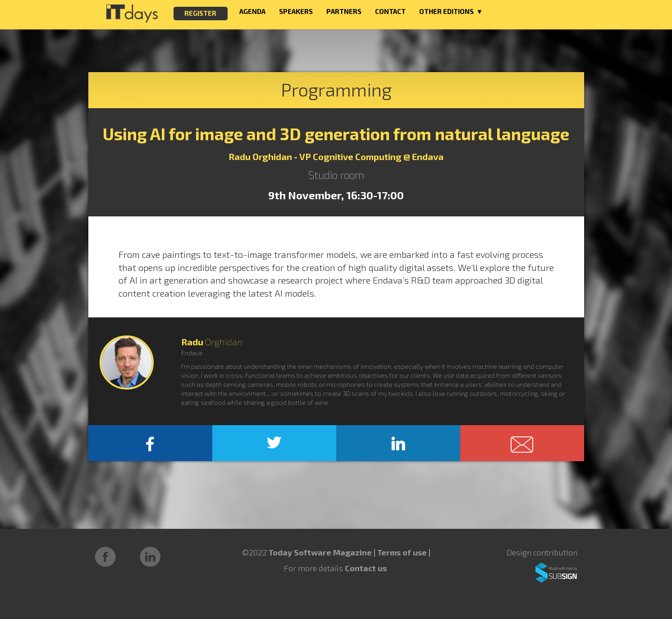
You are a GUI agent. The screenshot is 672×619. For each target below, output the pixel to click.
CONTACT (390, 11)
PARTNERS (344, 11)
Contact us (366, 568)
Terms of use (403, 552)
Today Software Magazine (320, 552)
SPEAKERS (296, 11)
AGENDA (252, 11)
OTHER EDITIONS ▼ (451, 11)
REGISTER (200, 13)
